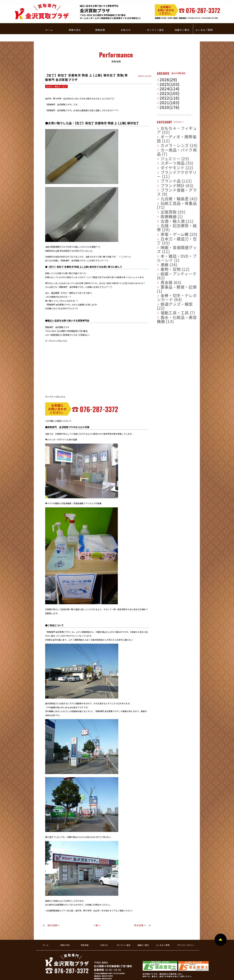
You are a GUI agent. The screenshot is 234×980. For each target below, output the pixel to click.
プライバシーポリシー (186, 930)
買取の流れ (75, 20)
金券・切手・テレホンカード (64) (174, 221)
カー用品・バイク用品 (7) (170, 123)
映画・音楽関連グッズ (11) (171, 191)
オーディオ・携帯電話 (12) (171, 115)
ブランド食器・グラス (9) (170, 153)
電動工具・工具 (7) (167, 230)
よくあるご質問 (204, 20)
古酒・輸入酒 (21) (167, 174)
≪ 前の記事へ (51, 910)
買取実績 (100, 20)
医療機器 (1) (165, 170)
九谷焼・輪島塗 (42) (168, 157)
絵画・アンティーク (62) (170, 209)
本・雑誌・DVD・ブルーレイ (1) (173, 196)
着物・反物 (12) (166, 204)
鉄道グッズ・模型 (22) (169, 226)
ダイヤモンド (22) (167, 136)
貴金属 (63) (164, 213)
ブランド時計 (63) (167, 149)
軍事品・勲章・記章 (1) (169, 217)
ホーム (49, 20)
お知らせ (126, 20)
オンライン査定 (155, 20)
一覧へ (97, 910)
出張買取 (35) (165, 166)
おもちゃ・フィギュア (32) (171, 111)
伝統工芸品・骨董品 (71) (170, 162)
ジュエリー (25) (166, 128)
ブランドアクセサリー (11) (171, 140)
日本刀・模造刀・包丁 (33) (171, 187)
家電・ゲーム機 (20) (168, 183)
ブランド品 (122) (167, 145)
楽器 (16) (163, 200)
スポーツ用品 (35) (167, 132)
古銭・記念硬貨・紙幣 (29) (171, 179)
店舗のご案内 (182, 20)
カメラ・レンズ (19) (168, 119)
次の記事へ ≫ (143, 910)
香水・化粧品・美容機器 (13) (172, 234)
